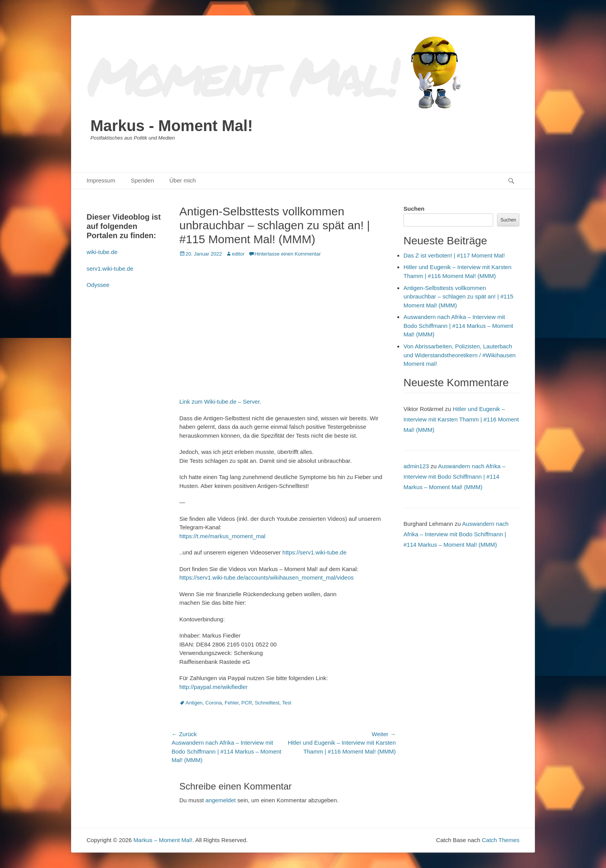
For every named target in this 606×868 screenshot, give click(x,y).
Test (287, 703)
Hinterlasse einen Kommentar (288, 254)
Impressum (101, 180)
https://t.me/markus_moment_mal (222, 536)
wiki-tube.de (102, 252)
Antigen (194, 703)
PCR (247, 703)
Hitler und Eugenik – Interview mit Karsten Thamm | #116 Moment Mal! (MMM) (461, 419)
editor (238, 254)
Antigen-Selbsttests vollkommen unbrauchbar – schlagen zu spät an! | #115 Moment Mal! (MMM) (458, 297)
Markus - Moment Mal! (172, 126)
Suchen (414, 209)
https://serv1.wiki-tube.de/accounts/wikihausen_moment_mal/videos (266, 577)
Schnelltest (267, 703)
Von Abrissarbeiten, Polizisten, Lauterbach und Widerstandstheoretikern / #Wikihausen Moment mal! (460, 355)
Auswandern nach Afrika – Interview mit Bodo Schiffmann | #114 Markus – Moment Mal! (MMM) (458, 326)
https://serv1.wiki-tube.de (315, 552)
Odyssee (98, 285)
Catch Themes (501, 840)
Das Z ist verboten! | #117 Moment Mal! (454, 255)
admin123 (416, 466)
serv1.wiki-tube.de (110, 269)
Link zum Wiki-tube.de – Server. (220, 402)
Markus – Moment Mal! (163, 840)
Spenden (142, 180)
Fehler (232, 703)
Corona (214, 703)
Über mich (182, 180)
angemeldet (221, 800)
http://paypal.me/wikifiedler (214, 687)
